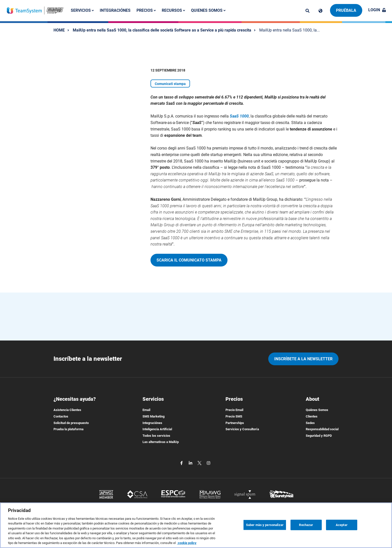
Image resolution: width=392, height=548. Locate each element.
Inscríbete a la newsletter (303, 359)
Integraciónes (115, 10)
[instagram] (208, 463)
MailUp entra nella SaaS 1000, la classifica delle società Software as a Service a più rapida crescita (162, 30)
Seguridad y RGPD (319, 436)
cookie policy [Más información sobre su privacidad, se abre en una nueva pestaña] (187, 543)
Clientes (312, 416)
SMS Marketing (153, 416)
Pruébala (346, 10)
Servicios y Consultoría (242, 429)
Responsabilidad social (322, 429)
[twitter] (200, 463)
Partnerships (235, 423)
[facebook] (182, 463)
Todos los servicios (156, 436)
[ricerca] (307, 11)
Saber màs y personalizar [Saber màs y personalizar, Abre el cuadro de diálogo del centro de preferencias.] (265, 525)
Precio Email (234, 410)
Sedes (310, 423)
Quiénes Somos (317, 410)
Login (377, 10)
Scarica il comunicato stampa (189, 260)
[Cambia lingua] (320, 11)
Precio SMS (234, 416)
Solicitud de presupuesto (71, 423)
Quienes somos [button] (208, 10)
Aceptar (342, 525)
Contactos (61, 416)
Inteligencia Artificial (157, 429)
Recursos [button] (173, 10)
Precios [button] (146, 10)
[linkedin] (191, 463)
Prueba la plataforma (68, 429)
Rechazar (306, 525)
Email (146, 410)
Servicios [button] (82, 10)
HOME (59, 30)
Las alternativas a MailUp (161, 442)
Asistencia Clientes (67, 410)
